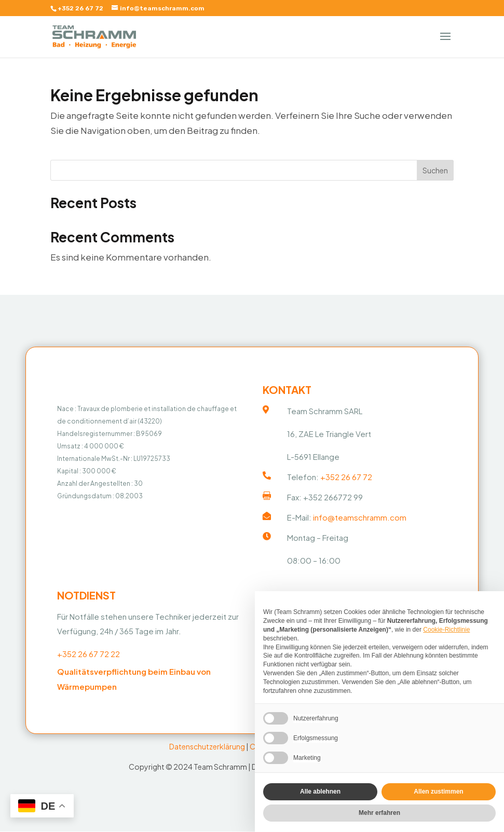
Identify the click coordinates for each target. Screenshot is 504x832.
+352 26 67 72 (80, 8)
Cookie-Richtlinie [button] (446, 630)
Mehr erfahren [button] (379, 813)
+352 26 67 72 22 (88, 656)
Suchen (435, 170)
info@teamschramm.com (360, 519)
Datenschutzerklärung (207, 748)
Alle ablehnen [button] (320, 792)
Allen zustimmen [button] (438, 792)
